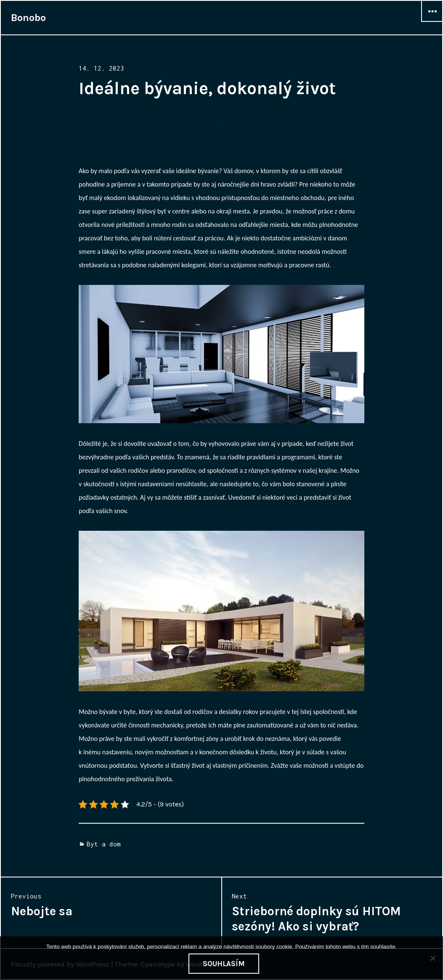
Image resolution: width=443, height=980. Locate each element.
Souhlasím (224, 964)
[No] (432, 958)
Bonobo (28, 18)
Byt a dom (104, 844)
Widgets (432, 21)
